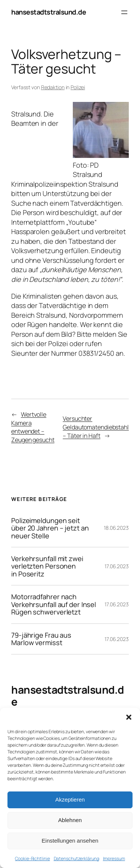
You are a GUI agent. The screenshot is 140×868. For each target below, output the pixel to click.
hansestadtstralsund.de (49, 12)
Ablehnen (70, 820)
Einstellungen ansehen (70, 841)
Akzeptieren (70, 799)
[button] (129, 717)
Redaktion (53, 87)
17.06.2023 (117, 566)
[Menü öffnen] (124, 12)
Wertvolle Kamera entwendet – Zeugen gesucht (33, 427)
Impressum (114, 858)
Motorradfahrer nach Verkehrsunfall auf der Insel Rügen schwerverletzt (54, 604)
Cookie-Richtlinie (32, 858)
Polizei (78, 87)
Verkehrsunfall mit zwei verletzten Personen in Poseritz (47, 566)
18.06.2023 (116, 528)
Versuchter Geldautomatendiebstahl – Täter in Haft (96, 427)
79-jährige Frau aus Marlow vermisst (41, 639)
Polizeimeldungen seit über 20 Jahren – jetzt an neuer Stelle (50, 528)
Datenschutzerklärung (77, 858)
